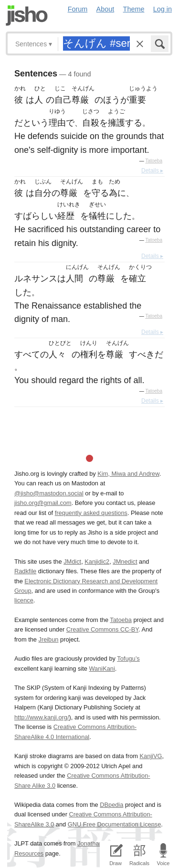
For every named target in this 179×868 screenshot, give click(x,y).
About (105, 9)
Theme (134, 9)
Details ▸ (152, 171)
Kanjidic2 (97, 562)
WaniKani (102, 669)
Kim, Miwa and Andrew (128, 474)
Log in (163, 9)
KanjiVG (151, 756)
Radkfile (25, 571)
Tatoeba (154, 161)
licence (24, 600)
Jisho (27, 16)
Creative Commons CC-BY (102, 629)
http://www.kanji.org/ (42, 717)
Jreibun (49, 639)
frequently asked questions (91, 513)
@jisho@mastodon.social (49, 493)
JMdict (72, 562)
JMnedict (125, 562)
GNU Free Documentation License (115, 824)
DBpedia (111, 805)
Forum (78, 9)
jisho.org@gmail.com (43, 503)
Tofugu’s (128, 659)
